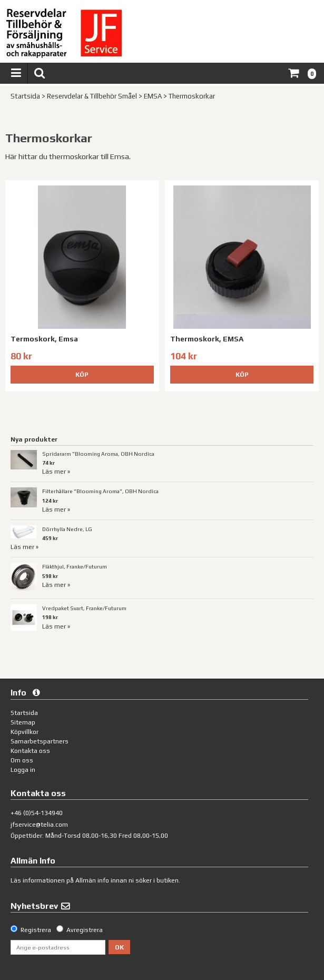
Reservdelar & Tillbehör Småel (92, 96)
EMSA (153, 96)
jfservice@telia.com (39, 825)
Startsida (25, 96)
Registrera (36, 930)
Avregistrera (85, 930)
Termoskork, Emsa (44, 339)
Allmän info (92, 880)
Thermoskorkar (192, 96)
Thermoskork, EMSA (207, 339)
